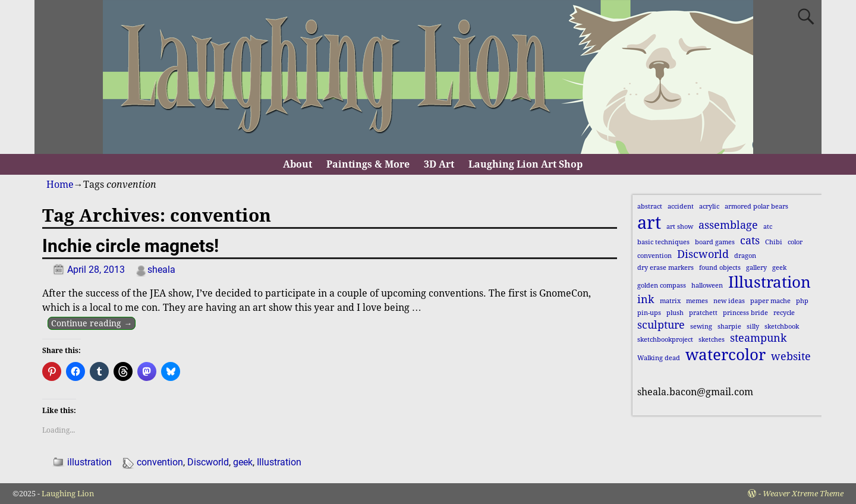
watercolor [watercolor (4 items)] (726, 355)
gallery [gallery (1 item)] (756, 268)
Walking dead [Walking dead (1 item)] (659, 358)
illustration (89, 462)
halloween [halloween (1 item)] (707, 286)
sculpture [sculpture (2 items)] (661, 325)
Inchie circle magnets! (130, 246)
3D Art (439, 164)
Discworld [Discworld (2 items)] (703, 254)
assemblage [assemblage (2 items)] (728, 225)
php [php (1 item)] (802, 301)
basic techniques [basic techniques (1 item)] (663, 242)
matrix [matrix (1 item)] (670, 301)
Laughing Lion (68, 494)
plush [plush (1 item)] (675, 313)
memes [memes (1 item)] (697, 301)
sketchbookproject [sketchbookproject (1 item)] (665, 340)
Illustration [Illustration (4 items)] (770, 282)
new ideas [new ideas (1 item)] (729, 301)
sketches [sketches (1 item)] (712, 340)
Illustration (279, 462)
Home (60, 185)
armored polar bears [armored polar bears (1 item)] (756, 207)
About (298, 164)
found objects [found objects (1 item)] (720, 268)
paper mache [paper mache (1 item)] (770, 301)
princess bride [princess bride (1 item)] (745, 313)
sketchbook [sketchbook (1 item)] (782, 327)
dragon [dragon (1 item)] (745, 256)
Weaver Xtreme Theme (803, 494)
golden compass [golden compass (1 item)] (662, 286)
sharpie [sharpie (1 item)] (729, 327)
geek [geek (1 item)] (779, 268)
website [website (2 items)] (791, 357)
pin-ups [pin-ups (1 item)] (649, 313)
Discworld (208, 462)
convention (160, 462)
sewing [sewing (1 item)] (701, 327)
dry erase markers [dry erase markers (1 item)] (665, 268)
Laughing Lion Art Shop (525, 164)
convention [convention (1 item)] (654, 256)
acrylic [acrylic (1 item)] (709, 207)
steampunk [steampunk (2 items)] (759, 338)
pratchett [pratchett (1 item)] (703, 313)
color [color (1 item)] (795, 242)
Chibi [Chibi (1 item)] (774, 242)
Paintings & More (368, 164)
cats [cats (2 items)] (750, 241)
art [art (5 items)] (649, 223)
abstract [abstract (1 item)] (650, 207)
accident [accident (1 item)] (681, 207)
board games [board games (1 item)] (715, 242)
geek (243, 462)
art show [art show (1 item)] (680, 227)
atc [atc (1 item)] (768, 227)
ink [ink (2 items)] (646, 300)
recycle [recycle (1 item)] (784, 313)
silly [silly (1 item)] (753, 327)
